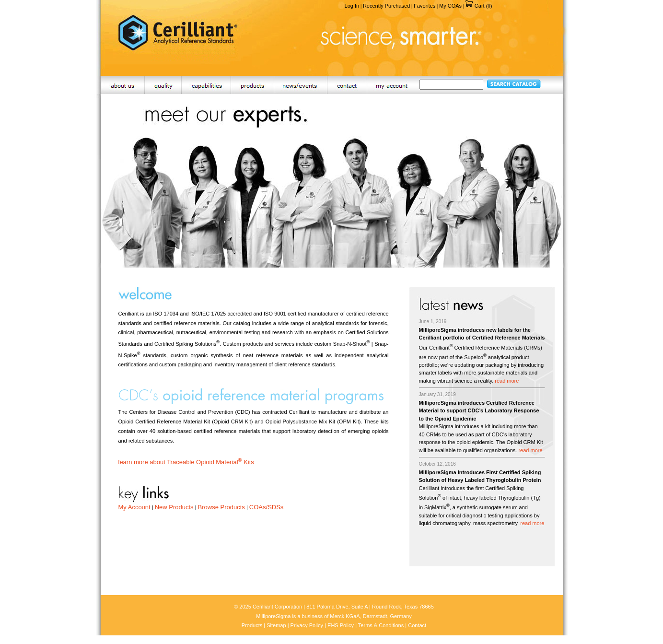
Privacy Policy (307, 625)
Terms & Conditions (381, 625)
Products (252, 625)
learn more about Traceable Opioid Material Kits (186, 462)
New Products (174, 507)
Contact (417, 625)
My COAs (450, 6)
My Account (134, 507)
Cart (479, 6)
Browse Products (221, 507)
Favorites (425, 6)
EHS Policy (341, 625)
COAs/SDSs (267, 507)
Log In (352, 6)
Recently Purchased (386, 6)
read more (507, 381)
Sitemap (276, 625)
